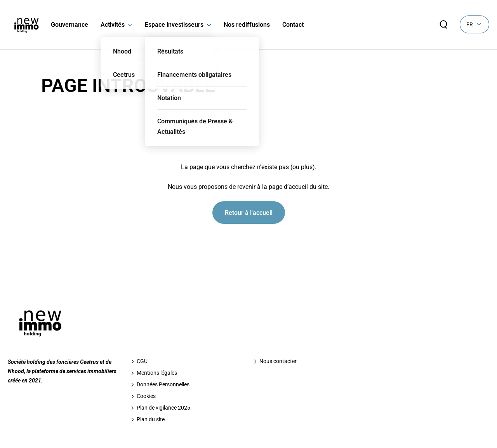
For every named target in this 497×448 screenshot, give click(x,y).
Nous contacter (278, 361)
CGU (142, 361)
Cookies (146, 396)
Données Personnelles (163, 384)
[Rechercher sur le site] (443, 24)
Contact (293, 25)
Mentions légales (157, 373)
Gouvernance (70, 25)
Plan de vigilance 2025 (163, 408)
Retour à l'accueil (249, 213)
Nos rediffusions (247, 25)
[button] (128, 25)
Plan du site (151, 419)
